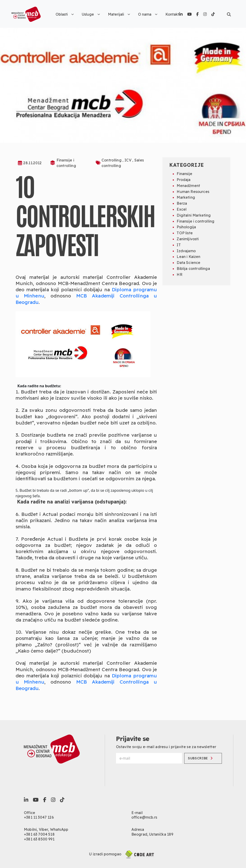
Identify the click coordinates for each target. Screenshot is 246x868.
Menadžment (188, 186)
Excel (182, 209)
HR (179, 274)
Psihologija (186, 227)
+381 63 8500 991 (39, 839)
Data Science (188, 263)
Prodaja (184, 180)
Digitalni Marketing (194, 215)
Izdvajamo (186, 251)
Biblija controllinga (193, 269)
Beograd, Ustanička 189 (152, 834)
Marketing (186, 197)
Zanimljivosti (188, 239)
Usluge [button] (91, 14)
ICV (128, 160)
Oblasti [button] (65, 14)
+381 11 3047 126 (39, 817)
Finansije (184, 174)
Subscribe (200, 758)
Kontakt (172, 14)
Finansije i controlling (195, 221)
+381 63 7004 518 (39, 834)
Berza (182, 203)
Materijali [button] (119, 14)
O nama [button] (148, 14)
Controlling (112, 160)
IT (179, 245)
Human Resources (193, 192)
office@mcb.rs (144, 817)
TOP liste (185, 233)
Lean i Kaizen (188, 257)
